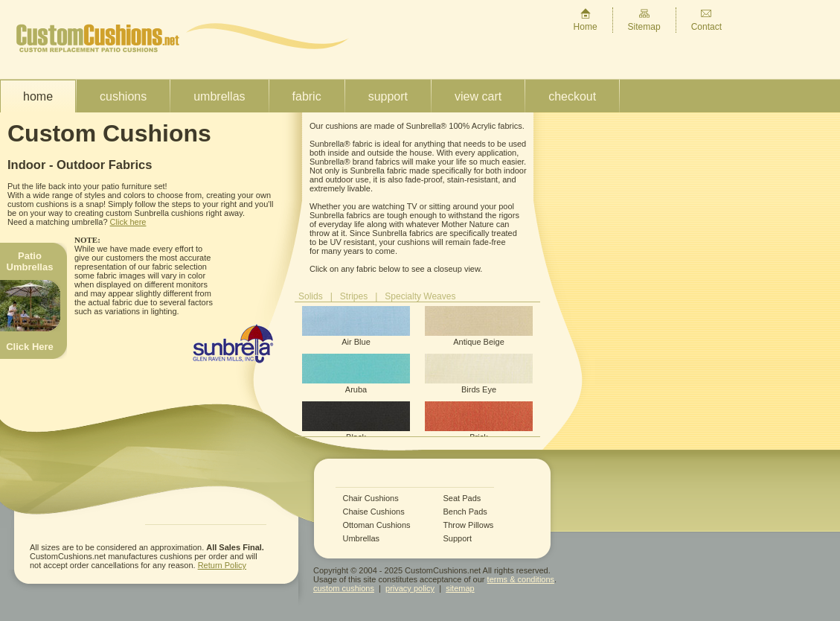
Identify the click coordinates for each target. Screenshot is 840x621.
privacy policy (410, 588)
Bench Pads (465, 512)
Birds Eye (479, 374)
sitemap (460, 588)
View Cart (478, 96)
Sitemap (644, 20)
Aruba (356, 374)
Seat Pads (462, 499)
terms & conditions (521, 579)
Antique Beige (479, 326)
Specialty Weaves (420, 296)
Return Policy (222, 565)
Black (356, 421)
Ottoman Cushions (377, 525)
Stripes (354, 296)
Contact (706, 20)
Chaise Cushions (374, 512)
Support (388, 96)
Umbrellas (219, 96)
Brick (479, 421)
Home (586, 20)
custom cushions (344, 588)
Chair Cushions (371, 499)
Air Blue (356, 326)
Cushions (123, 96)
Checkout (572, 96)
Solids (311, 296)
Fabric (307, 96)
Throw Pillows (469, 525)
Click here (128, 222)
